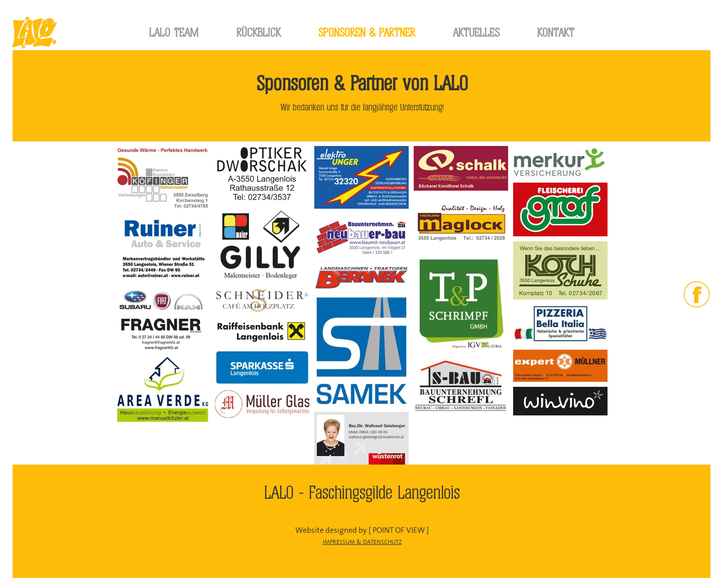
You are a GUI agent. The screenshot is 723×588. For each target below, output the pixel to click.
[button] (258, 33)
